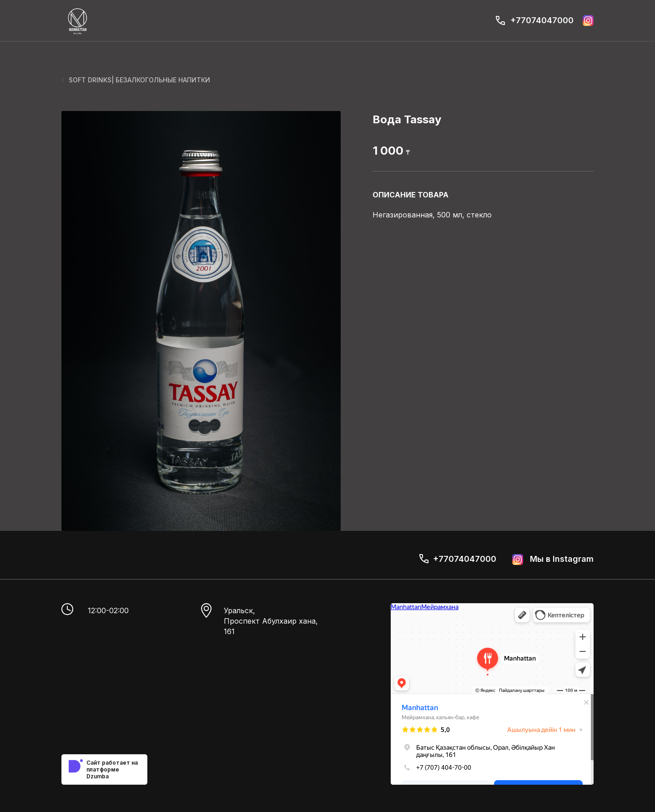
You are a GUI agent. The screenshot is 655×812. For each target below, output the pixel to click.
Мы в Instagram (553, 560)
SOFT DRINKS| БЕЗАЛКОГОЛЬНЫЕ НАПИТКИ (136, 80)
